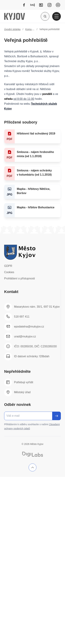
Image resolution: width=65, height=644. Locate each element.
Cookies (9, 272)
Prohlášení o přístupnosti (19, 278)
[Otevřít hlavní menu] (57, 16)
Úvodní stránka (12, 29)
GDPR (8, 266)
